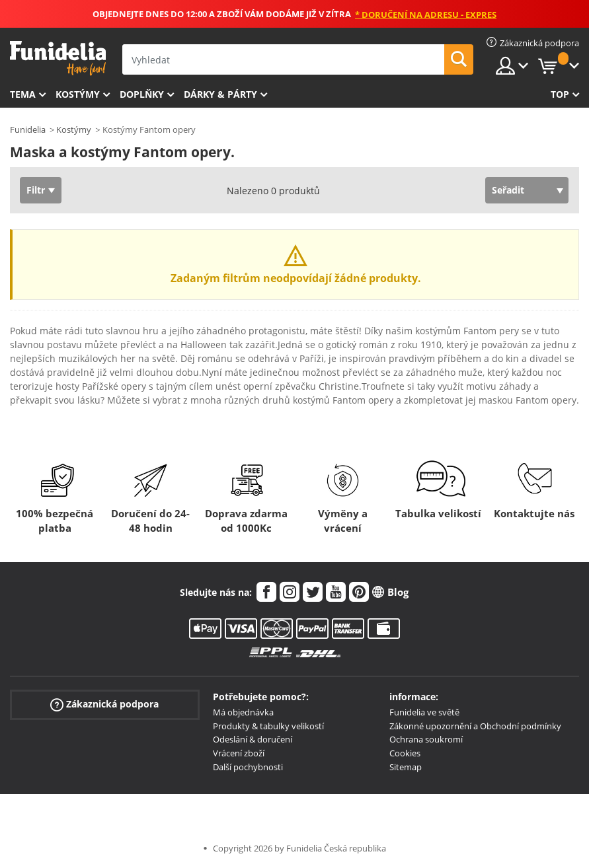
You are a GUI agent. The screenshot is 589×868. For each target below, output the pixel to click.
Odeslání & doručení (253, 739)
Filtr (36, 190)
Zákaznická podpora (104, 704)
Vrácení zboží (239, 753)
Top (560, 94)
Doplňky (142, 94)
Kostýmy (78, 94)
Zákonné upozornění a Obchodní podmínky (475, 726)
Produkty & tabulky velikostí (268, 726)
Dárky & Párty (220, 94)
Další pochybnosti (248, 767)
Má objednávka (243, 712)
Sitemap (406, 767)
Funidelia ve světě (424, 712)
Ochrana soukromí (426, 739)
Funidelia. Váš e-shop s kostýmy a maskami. (58, 58)
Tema (23, 94)
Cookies (405, 753)
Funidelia (28, 129)
